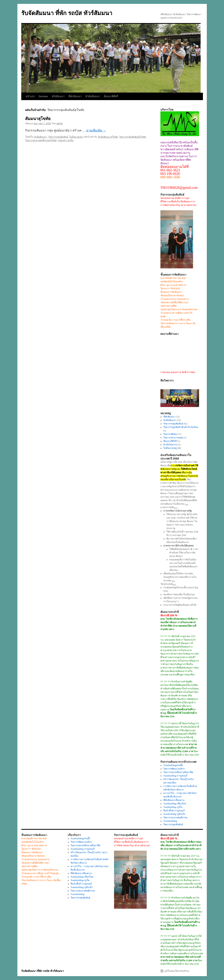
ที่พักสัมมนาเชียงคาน (174, 800)
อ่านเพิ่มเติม (96, 130)
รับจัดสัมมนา (40, 137)
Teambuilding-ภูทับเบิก (174, 814)
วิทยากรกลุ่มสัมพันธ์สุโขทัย (133, 137)
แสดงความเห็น (66, 140)
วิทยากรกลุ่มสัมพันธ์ (58, 137)
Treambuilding (170, 821)
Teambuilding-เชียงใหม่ (175, 804)
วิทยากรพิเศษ (170, 434)
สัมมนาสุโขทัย (38, 119)
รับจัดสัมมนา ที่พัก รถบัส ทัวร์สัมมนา (67, 13)
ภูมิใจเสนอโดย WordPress (177, 971)
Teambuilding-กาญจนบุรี (175, 776)
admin (60, 124)
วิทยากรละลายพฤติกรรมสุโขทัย (41, 140)
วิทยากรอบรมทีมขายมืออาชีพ (178, 772)
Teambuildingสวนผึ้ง (173, 765)
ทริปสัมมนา (58, 96)
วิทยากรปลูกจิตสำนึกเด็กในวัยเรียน (181, 427)
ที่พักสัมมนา (75, 96)
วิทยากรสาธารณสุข (173, 438)
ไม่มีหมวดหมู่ (76, 137)
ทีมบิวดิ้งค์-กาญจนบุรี (174, 811)
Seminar (43, 96)
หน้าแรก (30, 96)
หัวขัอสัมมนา (93, 96)
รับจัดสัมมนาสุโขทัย (108, 137)
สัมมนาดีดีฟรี (111, 96)
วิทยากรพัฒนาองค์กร (174, 769)
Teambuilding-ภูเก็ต (173, 807)
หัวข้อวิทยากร (170, 445)
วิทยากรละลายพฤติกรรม (175, 818)
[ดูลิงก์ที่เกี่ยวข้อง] (187, 505)
